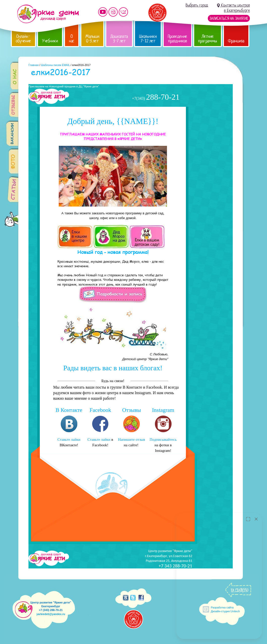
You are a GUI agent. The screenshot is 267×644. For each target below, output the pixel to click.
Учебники (50, 41)
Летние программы (208, 39)
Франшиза (236, 41)
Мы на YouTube (103, 12)
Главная (34, 65)
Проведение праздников (177, 39)
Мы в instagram (113, 12)
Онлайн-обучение (23, 39)
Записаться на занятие (229, 18)
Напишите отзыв (132, 439)
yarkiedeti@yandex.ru (51, 614)
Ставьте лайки (69, 439)
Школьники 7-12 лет (148, 39)
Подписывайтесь (163, 439)
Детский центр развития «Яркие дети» (48, 14)
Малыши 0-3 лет (92, 39)
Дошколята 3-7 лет (119, 39)
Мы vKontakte (123, 12)
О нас (72, 39)
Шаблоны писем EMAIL (55, 65)
